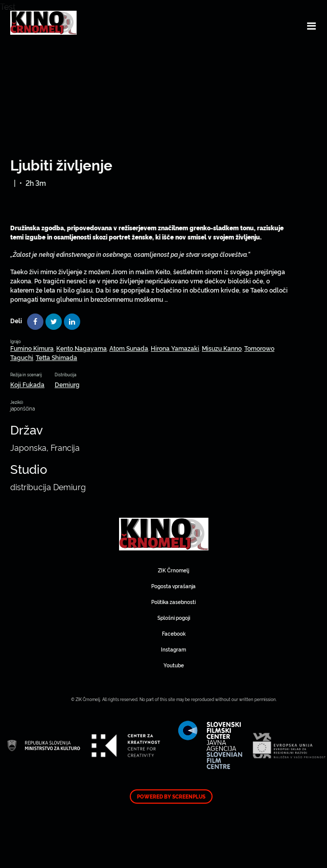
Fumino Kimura (32, 348)
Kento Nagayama (81, 348)
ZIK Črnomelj (173, 570)
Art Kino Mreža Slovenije (164, 534)
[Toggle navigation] (311, 26)
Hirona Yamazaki (175, 348)
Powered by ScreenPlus (171, 797)
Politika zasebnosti (173, 602)
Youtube (174, 665)
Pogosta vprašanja (173, 586)
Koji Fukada (27, 384)
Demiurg (67, 384)
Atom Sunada (129, 348)
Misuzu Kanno (222, 348)
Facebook (174, 633)
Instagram (173, 649)
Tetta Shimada (56, 357)
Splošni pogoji (174, 618)
